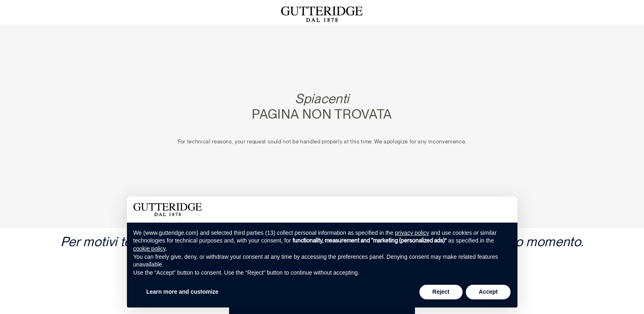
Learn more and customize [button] (182, 292)
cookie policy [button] (150, 249)
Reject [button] (441, 292)
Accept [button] (488, 292)
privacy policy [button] (412, 233)
